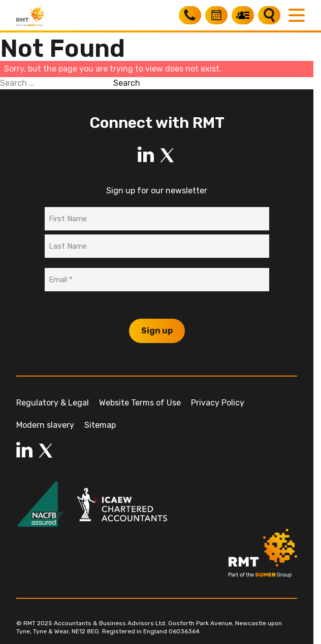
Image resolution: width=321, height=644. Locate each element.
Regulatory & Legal (53, 403)
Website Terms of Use (140, 403)
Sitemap (100, 425)
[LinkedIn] (146, 155)
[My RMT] (243, 15)
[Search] (269, 15)
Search (127, 83)
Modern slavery (45, 425)
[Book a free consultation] (216, 15)
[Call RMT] (190, 15)
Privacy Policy (218, 403)
